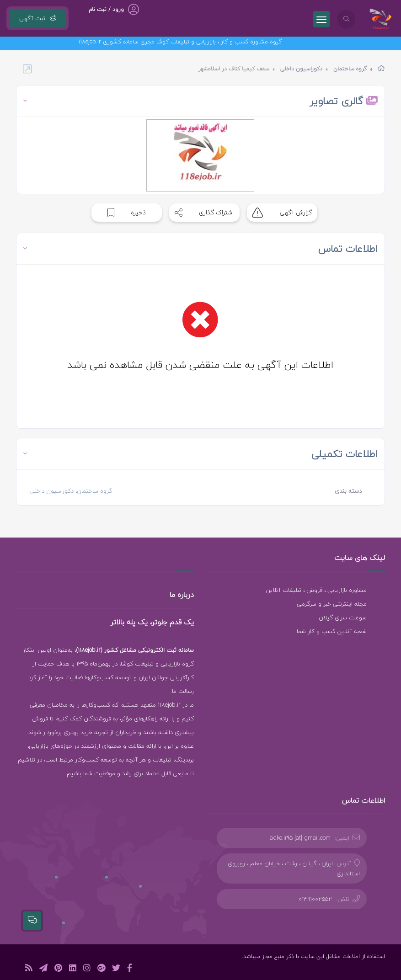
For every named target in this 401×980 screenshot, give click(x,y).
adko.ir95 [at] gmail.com (300, 838)
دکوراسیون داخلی (301, 69)
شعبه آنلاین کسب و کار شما (332, 631)
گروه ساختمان (350, 69)
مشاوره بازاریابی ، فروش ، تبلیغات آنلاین (316, 590)
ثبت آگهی (37, 18)
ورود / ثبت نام (106, 9)
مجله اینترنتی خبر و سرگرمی (332, 604)
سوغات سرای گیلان (343, 618)
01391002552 (315, 899)
